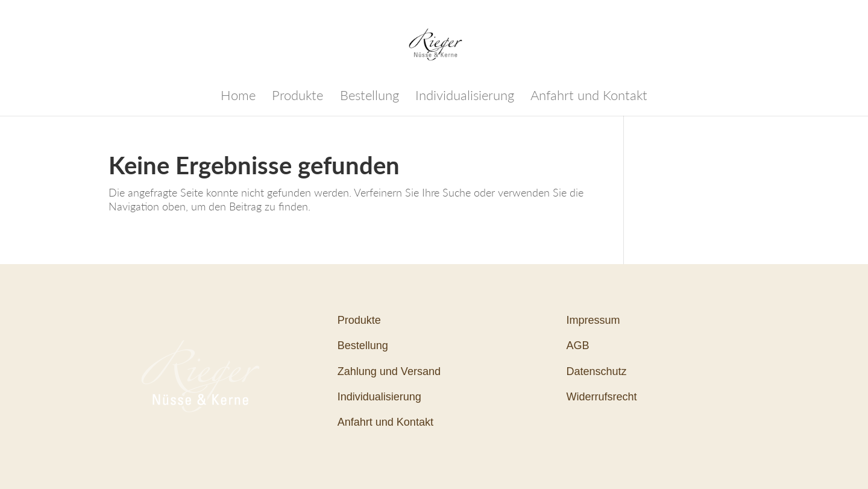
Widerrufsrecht (602, 397)
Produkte (297, 97)
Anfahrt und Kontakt (589, 97)
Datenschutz (597, 371)
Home (238, 97)
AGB (578, 345)
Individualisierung (465, 97)
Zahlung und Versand (389, 371)
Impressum (593, 320)
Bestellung (370, 97)
